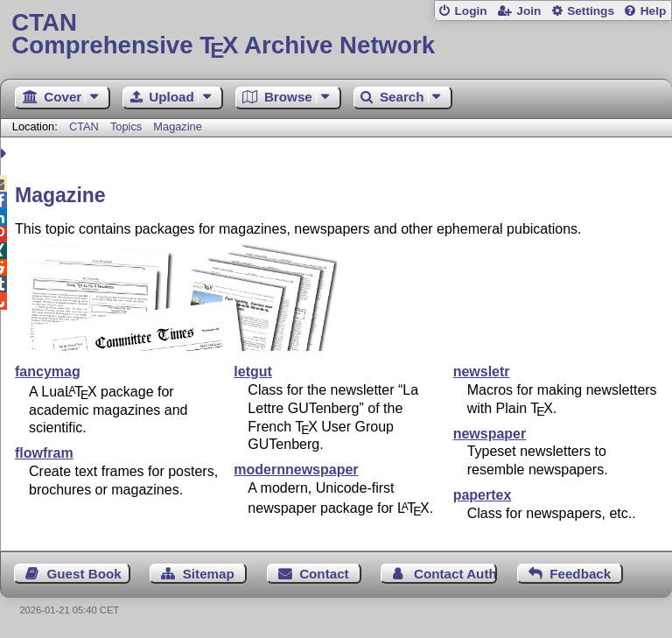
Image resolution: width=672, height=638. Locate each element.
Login (470, 11)
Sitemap (209, 574)
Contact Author (455, 574)
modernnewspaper (296, 470)
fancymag (48, 372)
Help (654, 11)
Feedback (580, 574)
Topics (128, 126)
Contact (324, 574)
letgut (253, 372)
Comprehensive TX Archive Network (336, 35)
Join (528, 11)
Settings (591, 11)
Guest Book (84, 574)
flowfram (44, 453)
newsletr (482, 372)
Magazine (178, 126)
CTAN (84, 126)
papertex (483, 495)
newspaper (490, 434)
